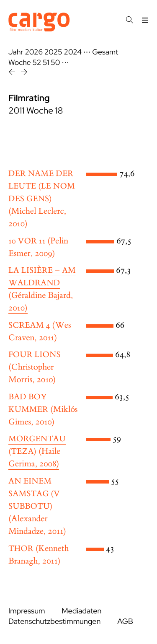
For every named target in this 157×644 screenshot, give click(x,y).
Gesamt (105, 52)
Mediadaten (81, 611)
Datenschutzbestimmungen (54, 622)
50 (55, 63)
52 (37, 63)
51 (46, 63)
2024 (73, 52)
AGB (125, 622)
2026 (34, 52)
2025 (53, 52)
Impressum (27, 611)
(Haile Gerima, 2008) (37, 452)
